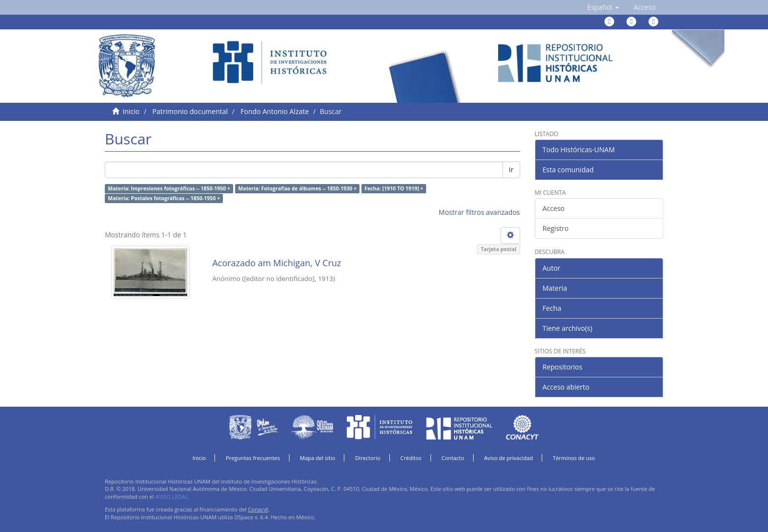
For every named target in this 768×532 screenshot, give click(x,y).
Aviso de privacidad (508, 458)
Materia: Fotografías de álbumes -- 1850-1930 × (297, 188)
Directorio (368, 458)
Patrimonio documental (190, 111)
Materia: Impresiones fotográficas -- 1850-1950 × (169, 188)
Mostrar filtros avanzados (480, 212)
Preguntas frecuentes (253, 458)
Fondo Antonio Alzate (275, 111)
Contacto (453, 458)
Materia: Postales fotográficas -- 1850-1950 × (164, 198)
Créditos (411, 458)
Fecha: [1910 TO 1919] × (394, 188)
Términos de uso (574, 458)
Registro (556, 228)
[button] (603, 7)
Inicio (131, 111)
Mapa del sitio (317, 458)
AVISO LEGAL (172, 497)
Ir (511, 170)
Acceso (554, 208)
